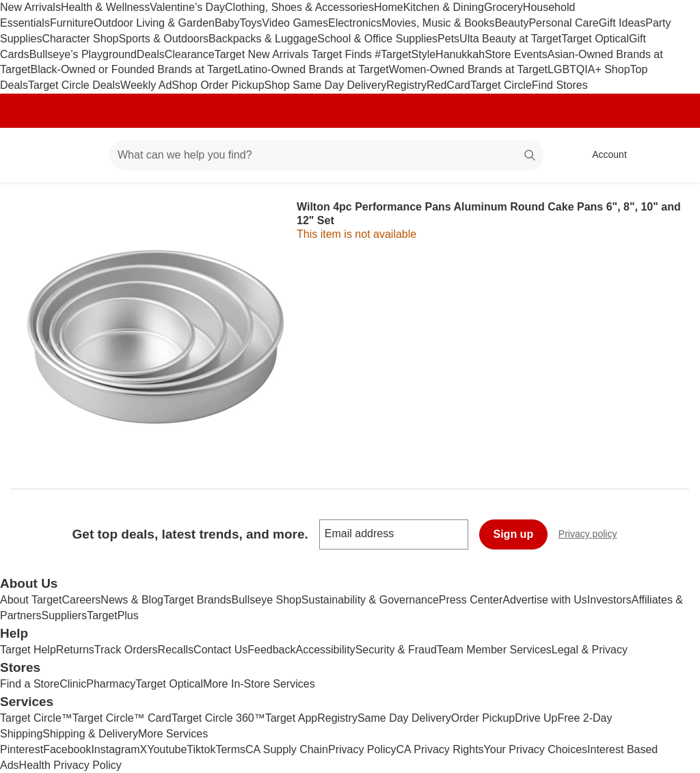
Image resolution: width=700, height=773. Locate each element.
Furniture (72, 23)
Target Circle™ (36, 718)
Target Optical (595, 39)
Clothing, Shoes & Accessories (299, 7)
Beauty (512, 23)
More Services (173, 734)
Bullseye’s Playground (83, 54)
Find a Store (30, 684)
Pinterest (22, 749)
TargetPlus (113, 615)
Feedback (271, 650)
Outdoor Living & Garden (154, 23)
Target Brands (198, 600)
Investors (609, 600)
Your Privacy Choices (536, 749)
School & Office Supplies (377, 39)
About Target (31, 600)
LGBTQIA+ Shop (589, 69)
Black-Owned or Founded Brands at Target (134, 69)
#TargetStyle (405, 54)
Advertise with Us (545, 600)
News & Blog (132, 600)
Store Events (516, 54)
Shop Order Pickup (218, 85)
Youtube (167, 749)
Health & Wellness (105, 7)
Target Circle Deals (74, 85)
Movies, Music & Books (438, 23)
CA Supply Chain (287, 749)
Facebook (67, 749)
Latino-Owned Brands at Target (313, 69)
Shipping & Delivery (90, 734)
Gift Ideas (622, 23)
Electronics (355, 23)
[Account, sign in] (603, 155)
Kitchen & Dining (444, 7)
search (530, 156)
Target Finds (343, 54)
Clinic (73, 684)
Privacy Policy (362, 749)
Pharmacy (111, 684)
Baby (227, 23)
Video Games (295, 23)
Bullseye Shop (267, 600)
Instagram (115, 749)
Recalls (176, 650)
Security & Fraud (396, 650)
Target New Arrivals (263, 54)
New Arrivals (30, 7)
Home (389, 7)
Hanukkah (460, 54)
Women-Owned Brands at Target (468, 69)
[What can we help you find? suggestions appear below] (326, 155)
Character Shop (80, 39)
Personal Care (563, 23)
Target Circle (501, 85)
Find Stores (560, 85)
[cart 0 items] (671, 155)
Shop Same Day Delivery (326, 85)
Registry (406, 85)
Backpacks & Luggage (263, 39)
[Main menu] (78, 155)
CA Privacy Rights (440, 749)
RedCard (448, 85)
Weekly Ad (146, 85)
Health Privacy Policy (70, 765)
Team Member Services (494, 650)
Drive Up (536, 718)
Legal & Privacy (590, 650)
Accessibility (325, 650)
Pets (448, 39)
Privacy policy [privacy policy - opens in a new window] (593, 535)
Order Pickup (483, 718)
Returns (75, 650)
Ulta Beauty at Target (510, 39)
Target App (292, 718)
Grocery (503, 7)
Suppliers (64, 615)
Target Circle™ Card (122, 718)
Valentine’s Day (187, 7)
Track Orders (126, 650)
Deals (151, 54)
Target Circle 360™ (218, 718)
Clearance (190, 54)
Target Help (28, 650)
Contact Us (220, 650)
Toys (251, 23)
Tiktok (201, 749)
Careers (81, 600)
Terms (230, 749)
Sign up (514, 534)
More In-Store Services (259, 684)
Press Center (471, 600)
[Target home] (30, 155)
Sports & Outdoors (163, 39)
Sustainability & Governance (370, 600)
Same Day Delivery (404, 718)
